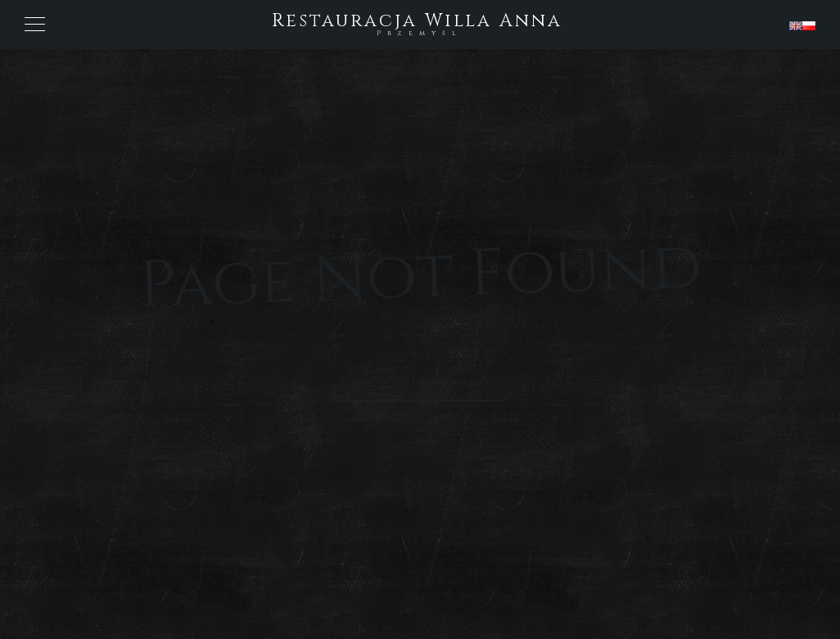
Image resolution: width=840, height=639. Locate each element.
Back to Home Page (420, 383)
